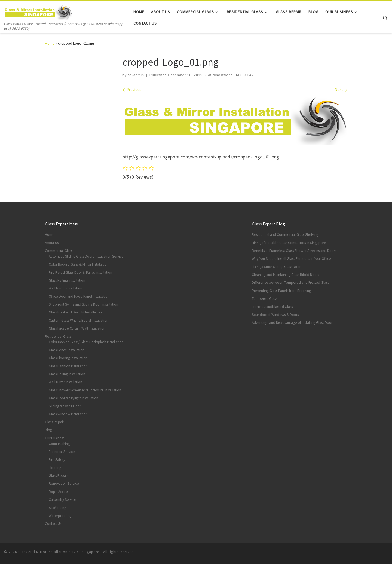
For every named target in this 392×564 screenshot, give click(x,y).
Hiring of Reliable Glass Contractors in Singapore (289, 243)
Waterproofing (60, 516)
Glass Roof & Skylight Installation (73, 398)
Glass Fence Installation (67, 350)
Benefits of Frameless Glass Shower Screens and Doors (294, 251)
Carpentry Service (62, 500)
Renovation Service (64, 484)
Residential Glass (58, 336)
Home (50, 43)
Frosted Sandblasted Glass (272, 307)
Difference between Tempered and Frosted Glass (290, 283)
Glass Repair (54, 422)
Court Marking (59, 444)
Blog (48, 430)
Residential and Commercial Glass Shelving (285, 235)
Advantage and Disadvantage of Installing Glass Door (292, 323)
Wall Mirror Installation (65, 288)
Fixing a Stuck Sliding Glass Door (276, 267)
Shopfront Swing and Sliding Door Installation (83, 304)
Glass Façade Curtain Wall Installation (77, 328)
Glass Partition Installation (68, 366)
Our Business (55, 438)
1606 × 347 (243, 75)
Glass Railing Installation (67, 280)
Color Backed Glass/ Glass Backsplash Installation (86, 342)
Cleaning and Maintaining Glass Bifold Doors (285, 275)
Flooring (55, 468)
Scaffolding (57, 508)
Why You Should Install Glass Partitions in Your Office (291, 259)
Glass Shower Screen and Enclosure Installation (85, 390)
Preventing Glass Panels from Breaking (281, 291)
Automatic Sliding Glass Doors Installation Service (86, 256)
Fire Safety (57, 460)
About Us (52, 243)
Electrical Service (62, 452)
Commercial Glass (59, 251)
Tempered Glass (264, 299)
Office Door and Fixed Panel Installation (79, 296)
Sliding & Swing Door (65, 406)
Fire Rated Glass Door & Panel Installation (80, 272)
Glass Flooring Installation (68, 358)
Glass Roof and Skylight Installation (75, 312)
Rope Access (59, 492)
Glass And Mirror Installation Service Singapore (59, 552)
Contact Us (53, 524)
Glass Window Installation (68, 414)
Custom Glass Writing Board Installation (79, 320)
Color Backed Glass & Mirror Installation (79, 264)
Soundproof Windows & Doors (275, 315)
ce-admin (136, 75)
